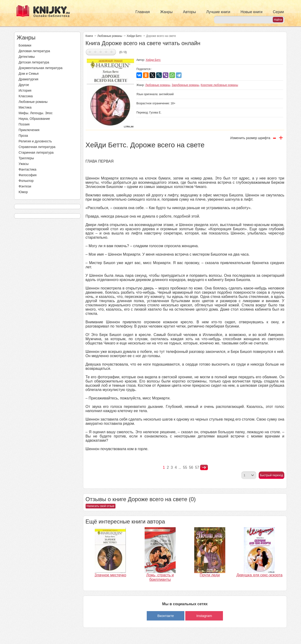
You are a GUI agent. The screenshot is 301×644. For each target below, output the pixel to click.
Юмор (23, 192)
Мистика (25, 107)
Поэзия (24, 124)
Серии (278, 12)
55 (185, 467)
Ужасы (24, 164)
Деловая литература (34, 51)
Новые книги (251, 12)
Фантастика (28, 169)
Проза (23, 136)
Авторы (189, 12)
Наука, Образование (34, 119)
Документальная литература (40, 68)
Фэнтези (25, 186)
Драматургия (28, 79)
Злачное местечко (110, 575)
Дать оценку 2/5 (95, 52)
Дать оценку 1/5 (90, 52)
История (25, 90)
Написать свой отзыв (101, 506)
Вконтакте (166, 616)
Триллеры (26, 158)
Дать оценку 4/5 (106, 52)
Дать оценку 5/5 (112, 52)
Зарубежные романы (185, 85)
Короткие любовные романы (219, 85)
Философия (28, 175)
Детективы (27, 57)
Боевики (25, 45)
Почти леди (210, 575)
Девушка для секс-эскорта (259, 575)
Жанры (166, 12)
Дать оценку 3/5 (101, 52)
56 (191, 467)
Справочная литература (37, 147)
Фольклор (26, 181)
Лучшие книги (218, 12)
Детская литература (34, 62)
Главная (143, 12)
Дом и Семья (29, 74)
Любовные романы (33, 102)
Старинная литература (36, 152)
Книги (89, 36)
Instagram (204, 616)
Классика (26, 96)
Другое (24, 85)
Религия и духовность (35, 141)
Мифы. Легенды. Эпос (36, 113)
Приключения (29, 130)
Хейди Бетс (134, 36)
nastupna (204, 468)
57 (197, 467)
